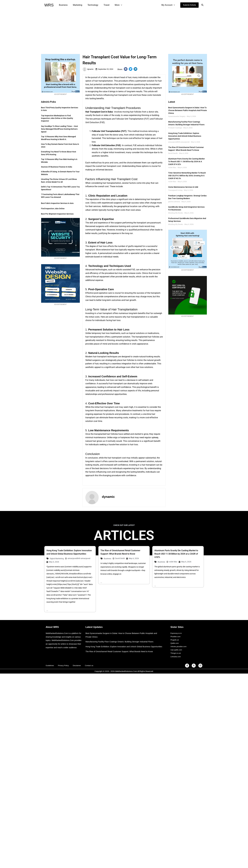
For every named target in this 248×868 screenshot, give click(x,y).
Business (63, 5)
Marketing (76, 5)
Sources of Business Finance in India (57, 167)
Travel (103, 5)
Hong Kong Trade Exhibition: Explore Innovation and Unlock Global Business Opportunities (185, 136)
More (114, 5)
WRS (49, 5)
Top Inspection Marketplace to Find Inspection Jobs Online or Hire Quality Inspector (57, 118)
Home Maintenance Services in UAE (183, 187)
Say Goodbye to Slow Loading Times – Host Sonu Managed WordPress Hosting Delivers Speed (59, 129)
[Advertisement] (124, 30)
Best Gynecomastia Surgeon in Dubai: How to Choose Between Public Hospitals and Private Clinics (188, 110)
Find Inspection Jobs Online (53, 209)
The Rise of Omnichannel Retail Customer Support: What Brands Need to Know (121, 655)
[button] (189, 5)
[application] (116, 5)
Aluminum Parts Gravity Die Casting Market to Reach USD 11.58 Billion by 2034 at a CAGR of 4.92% (186, 162)
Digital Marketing (57, 559)
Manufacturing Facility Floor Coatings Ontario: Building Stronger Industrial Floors (121, 642)
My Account (169, 5)
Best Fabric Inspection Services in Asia (57, 203)
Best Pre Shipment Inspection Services (57, 214)
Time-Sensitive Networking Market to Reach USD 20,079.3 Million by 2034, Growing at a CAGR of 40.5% (187, 176)
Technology (90, 5)
